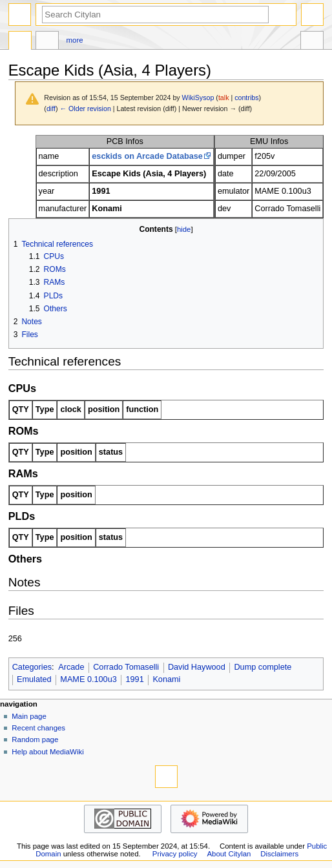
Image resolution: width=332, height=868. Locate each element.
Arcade (71, 667)
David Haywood (197, 667)
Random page (35, 739)
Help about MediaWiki (47, 752)
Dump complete (263, 667)
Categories (32, 667)
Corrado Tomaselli (126, 667)
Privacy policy (175, 854)
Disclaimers (279, 854)
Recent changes (38, 728)
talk (224, 98)
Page (20, 42)
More (75, 40)
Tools (312, 42)
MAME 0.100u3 (88, 679)
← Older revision (85, 108)
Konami (166, 679)
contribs (246, 98)
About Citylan (229, 854)
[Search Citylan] (155, 15)
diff (51, 108)
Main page (29, 716)
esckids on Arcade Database (147, 156)
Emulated (34, 679)
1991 (134, 679)
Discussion (47, 42)
